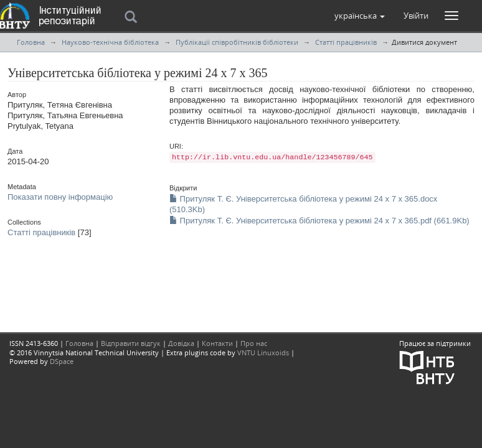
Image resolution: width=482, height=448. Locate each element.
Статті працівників (346, 42)
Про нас (254, 343)
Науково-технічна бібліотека (110, 42)
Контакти (217, 343)
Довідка (181, 343)
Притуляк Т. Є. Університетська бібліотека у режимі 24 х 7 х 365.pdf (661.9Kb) (319, 221)
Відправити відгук (131, 343)
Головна (31, 42)
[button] (360, 16)
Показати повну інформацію (60, 197)
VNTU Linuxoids (263, 352)
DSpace (62, 361)
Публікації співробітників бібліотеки (237, 42)
